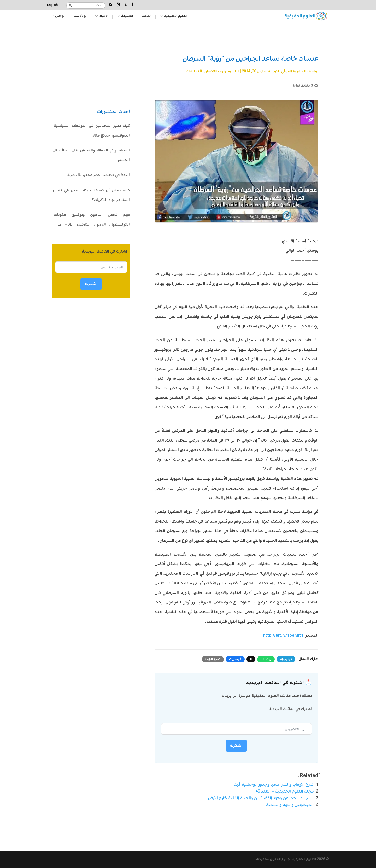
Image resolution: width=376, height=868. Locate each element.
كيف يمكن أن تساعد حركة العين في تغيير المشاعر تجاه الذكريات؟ (91, 195)
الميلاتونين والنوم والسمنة (290, 805)
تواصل (60, 16)
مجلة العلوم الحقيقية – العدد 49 (284, 791)
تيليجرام (286, 659)
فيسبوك (235, 659)
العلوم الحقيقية (179, 16)
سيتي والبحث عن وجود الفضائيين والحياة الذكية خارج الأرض (261, 798)
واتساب (266, 659)
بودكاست (81, 16)
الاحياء (105, 16)
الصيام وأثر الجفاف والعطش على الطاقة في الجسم (91, 155)
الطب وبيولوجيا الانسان (222, 71)
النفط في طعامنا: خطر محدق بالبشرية (98, 175)
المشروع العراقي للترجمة (287, 71)
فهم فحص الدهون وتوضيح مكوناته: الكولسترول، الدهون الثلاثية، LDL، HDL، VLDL (91, 221)
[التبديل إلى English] (53, 7)
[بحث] (90, 5)
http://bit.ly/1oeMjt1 (283, 635)
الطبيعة (129, 16)
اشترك (91, 284)
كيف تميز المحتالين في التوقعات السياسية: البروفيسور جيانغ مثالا (91, 131)
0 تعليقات (194, 71)
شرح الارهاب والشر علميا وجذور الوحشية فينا (274, 785)
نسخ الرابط (213, 659)
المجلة (149, 16)
